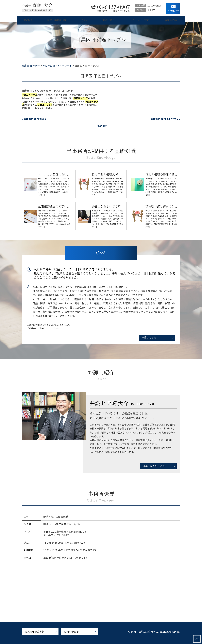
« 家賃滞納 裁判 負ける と (36, 119)
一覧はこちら (149, 337)
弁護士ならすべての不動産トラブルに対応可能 (47, 91)
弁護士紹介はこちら (154, 466)
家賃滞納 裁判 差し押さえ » (165, 119)
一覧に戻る (101, 126)
